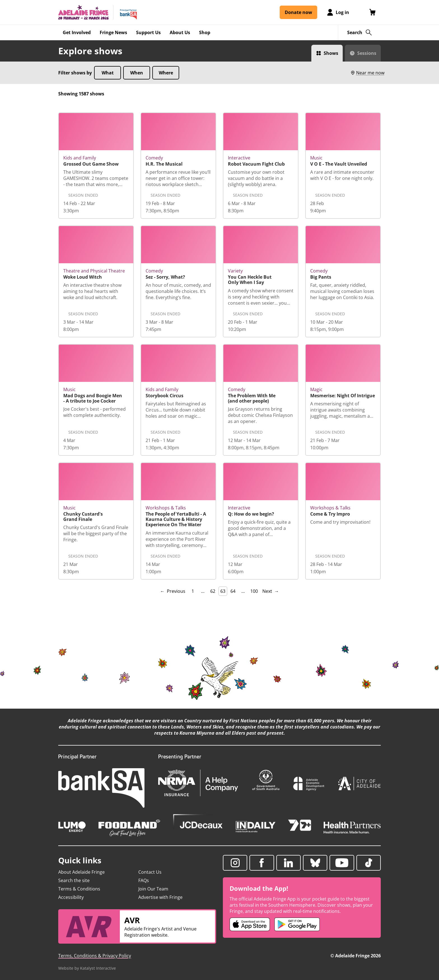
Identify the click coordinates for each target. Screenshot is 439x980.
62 (213, 591)
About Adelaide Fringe (81, 872)
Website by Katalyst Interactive (87, 968)
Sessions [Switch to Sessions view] (367, 53)
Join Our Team (153, 889)
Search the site (74, 880)
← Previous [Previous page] (173, 591)
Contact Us (150, 872)
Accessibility (71, 897)
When (137, 73)
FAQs (144, 880)
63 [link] (223, 591)
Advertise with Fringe (160, 897)
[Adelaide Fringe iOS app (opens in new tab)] (250, 924)
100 (254, 591)
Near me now (367, 73)
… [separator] (203, 591)
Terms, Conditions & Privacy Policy (95, 956)
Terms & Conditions (79, 889)
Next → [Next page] (271, 591)
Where (166, 73)
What (108, 73)
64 (233, 591)
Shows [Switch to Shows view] (331, 53)
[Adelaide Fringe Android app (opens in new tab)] (297, 924)
